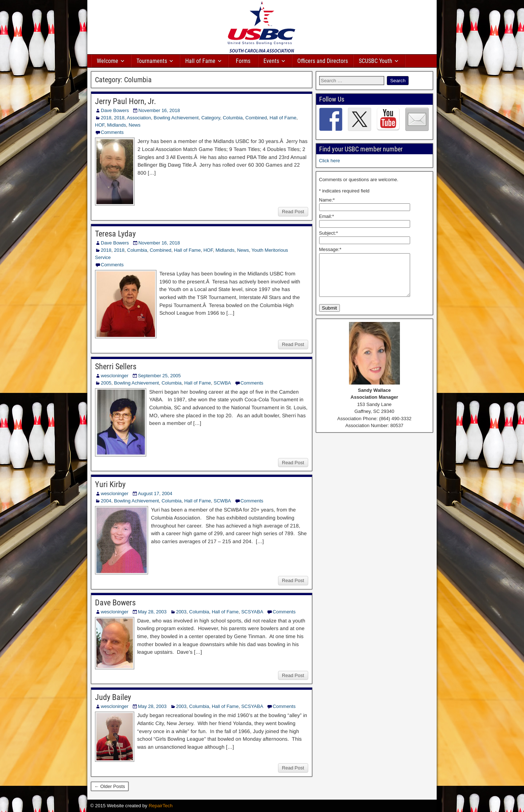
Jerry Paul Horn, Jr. (126, 101)
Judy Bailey (113, 697)
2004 (106, 501)
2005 (106, 383)
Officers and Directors (323, 61)
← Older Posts (110, 786)
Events (271, 61)
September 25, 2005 (159, 376)
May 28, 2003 (152, 612)
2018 (106, 118)
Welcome (108, 61)
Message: (330, 249)
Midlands (116, 125)
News (135, 125)
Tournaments (152, 61)
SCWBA (222, 383)
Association (139, 118)
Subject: (329, 233)
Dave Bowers (115, 110)
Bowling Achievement (176, 118)
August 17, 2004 (155, 493)
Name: (327, 200)
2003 (181, 612)
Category (211, 118)
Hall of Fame (200, 61)
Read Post (293, 212)
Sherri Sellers (116, 367)
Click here (330, 161)
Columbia (233, 118)
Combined (256, 118)
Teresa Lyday (115, 234)
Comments (112, 132)
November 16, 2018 (159, 110)
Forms (243, 61)
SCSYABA (252, 612)
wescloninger (115, 376)
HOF (100, 125)
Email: (327, 216)
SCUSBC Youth (376, 61)
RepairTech (160, 806)
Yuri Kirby (110, 484)
